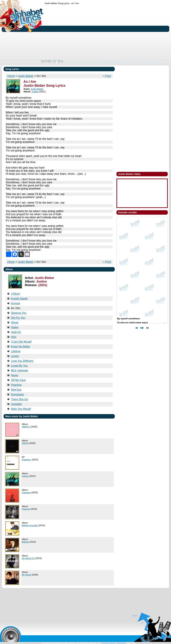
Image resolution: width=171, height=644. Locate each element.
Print (108, 76)
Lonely (15, 356)
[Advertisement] (93, 32)
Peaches (16, 385)
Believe (25, 542)
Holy (14, 337)
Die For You (18, 318)
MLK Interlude (19, 370)
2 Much (15, 294)
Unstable (16, 404)
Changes (26, 492)
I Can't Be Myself (21, 342)
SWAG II (26, 427)
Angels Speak (19, 299)
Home (11, 76)
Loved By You (19, 366)
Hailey (15, 327)
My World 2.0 (28, 558)
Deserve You (19, 313)
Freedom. (27, 460)
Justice (35, 92)
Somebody (18, 394)
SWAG (25, 443)
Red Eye (16, 390)
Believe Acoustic (30, 525)
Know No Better (21, 346)
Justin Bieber (26, 76)
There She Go (20, 399)
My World (26, 575)
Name (15, 375)
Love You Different (22, 361)
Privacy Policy (109, 643)
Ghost (15, 323)
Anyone (15, 303)
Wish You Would (21, 409)
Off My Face (18, 380)
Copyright (121, 643)
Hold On (16, 332)
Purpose (26, 509)
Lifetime (16, 351)
